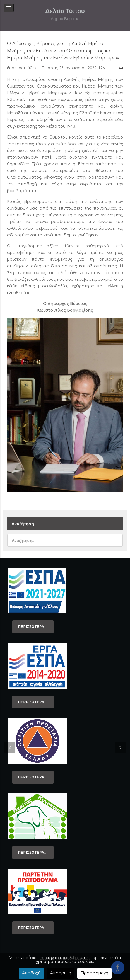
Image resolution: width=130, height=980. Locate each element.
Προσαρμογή (94, 973)
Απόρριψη (61, 973)
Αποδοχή (31, 973)
